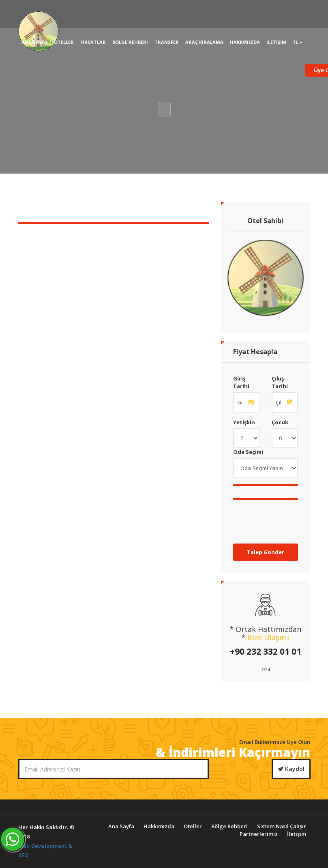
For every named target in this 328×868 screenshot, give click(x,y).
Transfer (167, 42)
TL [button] (298, 42)
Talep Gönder (266, 552)
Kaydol (291, 769)
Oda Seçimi (248, 452)
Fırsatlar (93, 42)
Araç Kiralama (204, 42)
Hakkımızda (245, 42)
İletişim (276, 42)
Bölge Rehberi (130, 42)
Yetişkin (244, 422)
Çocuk (280, 422)
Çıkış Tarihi (280, 382)
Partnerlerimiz (259, 834)
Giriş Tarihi (241, 382)
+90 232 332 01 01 (266, 651)
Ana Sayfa (34, 42)
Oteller (64, 42)
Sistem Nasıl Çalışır (282, 826)
